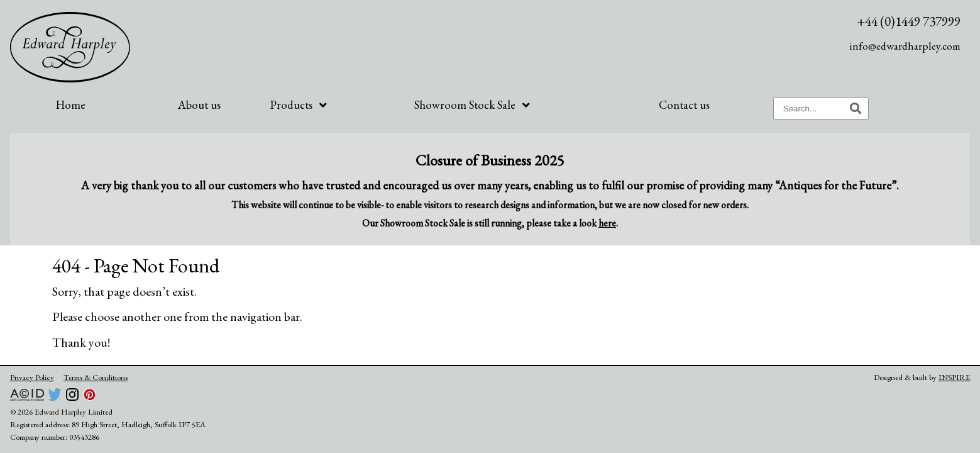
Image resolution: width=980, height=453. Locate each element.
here (607, 223)
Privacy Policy (32, 377)
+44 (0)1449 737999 (909, 21)
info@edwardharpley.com (905, 46)
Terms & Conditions (96, 377)
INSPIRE (954, 377)
